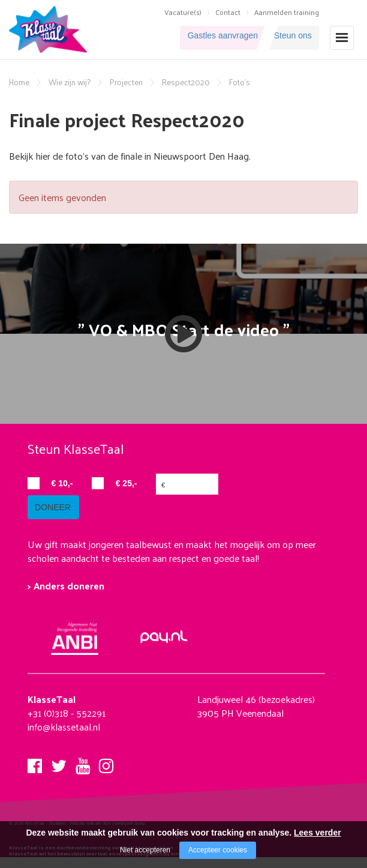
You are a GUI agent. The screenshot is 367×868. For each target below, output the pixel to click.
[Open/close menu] (342, 38)
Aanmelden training (287, 12)
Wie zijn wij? (70, 82)
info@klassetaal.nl (64, 738)
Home (19, 82)
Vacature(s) (183, 12)
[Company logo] (51, 28)
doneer (58, 519)
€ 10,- (62, 483)
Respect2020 (186, 82)
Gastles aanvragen (201, 37)
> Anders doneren (66, 597)
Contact (228, 12)
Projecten (126, 82)
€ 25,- (127, 483)
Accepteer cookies (218, 850)
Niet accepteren (145, 850)
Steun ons (291, 37)
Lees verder (318, 833)
